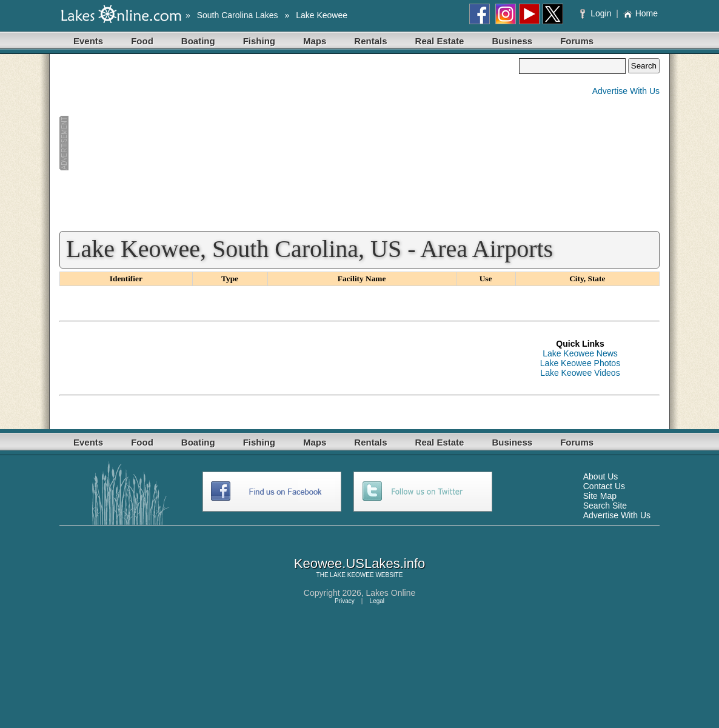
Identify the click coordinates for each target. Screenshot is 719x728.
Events (88, 41)
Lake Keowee (322, 15)
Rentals (370, 41)
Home (640, 13)
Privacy (345, 601)
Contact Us (604, 486)
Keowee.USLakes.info (359, 563)
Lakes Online (391, 593)
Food (142, 41)
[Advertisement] (289, 143)
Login (597, 13)
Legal (377, 601)
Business (512, 41)
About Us (601, 476)
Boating (198, 41)
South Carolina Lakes (238, 15)
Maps (315, 41)
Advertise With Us (626, 91)
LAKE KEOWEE (352, 575)
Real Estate (440, 41)
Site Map (600, 496)
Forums (577, 41)
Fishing (259, 41)
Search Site (605, 506)
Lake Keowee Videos (580, 373)
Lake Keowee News (580, 353)
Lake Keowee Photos (580, 363)
